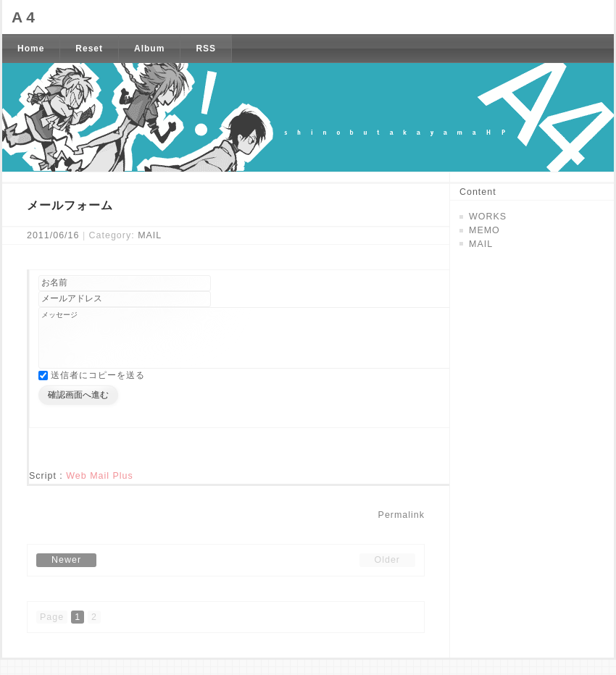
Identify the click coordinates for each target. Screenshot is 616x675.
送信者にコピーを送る (98, 390)
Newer (66, 575)
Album (149, 49)
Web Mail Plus (99, 491)
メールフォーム (70, 205)
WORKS (488, 217)
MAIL (150, 235)
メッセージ (278, 345)
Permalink (401, 530)
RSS (206, 49)
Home (31, 49)
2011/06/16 (53, 235)
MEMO (484, 230)
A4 (25, 17)
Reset (89, 49)
